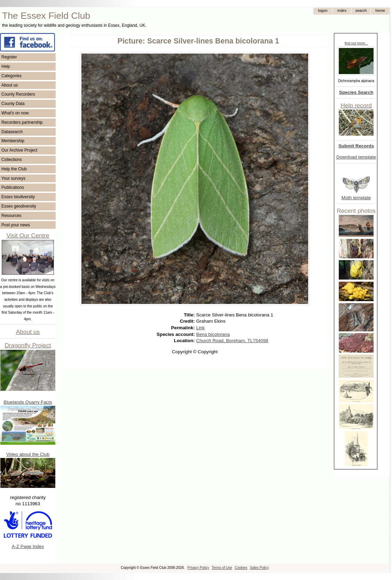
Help (6, 66)
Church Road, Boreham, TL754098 (232, 341)
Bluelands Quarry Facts (28, 402)
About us (10, 85)
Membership (13, 141)
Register (9, 57)
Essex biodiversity (18, 197)
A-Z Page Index (28, 546)
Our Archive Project (19, 150)
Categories (11, 76)
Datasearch (12, 132)
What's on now (15, 113)
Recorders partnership (22, 122)
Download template (356, 157)
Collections (12, 160)
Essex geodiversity (19, 206)
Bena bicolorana (213, 334)
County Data (13, 104)
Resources (11, 216)
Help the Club (14, 169)
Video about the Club (28, 454)
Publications (13, 187)
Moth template (356, 198)
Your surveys (13, 178)
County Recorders (18, 94)
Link (200, 328)
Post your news (16, 225)
